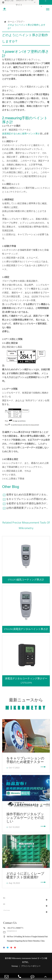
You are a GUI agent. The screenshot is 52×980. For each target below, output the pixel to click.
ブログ (20, 22)
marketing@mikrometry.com (19, 932)
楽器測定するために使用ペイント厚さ (21, 134)
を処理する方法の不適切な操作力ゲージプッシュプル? (28, 504)
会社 (5, 906)
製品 (5, 900)
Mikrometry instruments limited (25, 961)
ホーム (11, 22)
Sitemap (15, 968)
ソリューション (11, 912)
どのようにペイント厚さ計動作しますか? (26, 27)
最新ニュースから (26, 704)
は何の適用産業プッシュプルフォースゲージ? (28, 508)
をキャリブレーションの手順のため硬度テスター (28, 499)
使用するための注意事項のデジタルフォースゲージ (28, 495)
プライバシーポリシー (31, 968)
